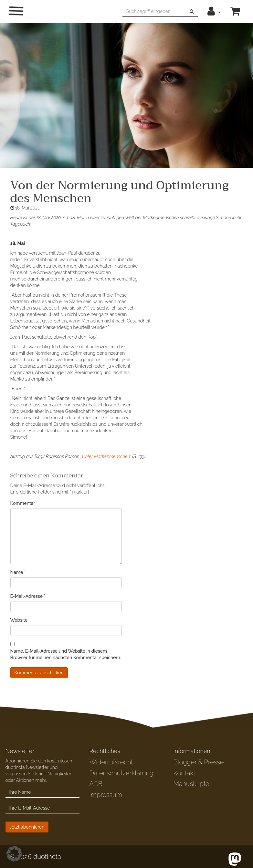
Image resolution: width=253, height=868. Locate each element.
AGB (96, 784)
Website (19, 620)
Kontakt (184, 773)
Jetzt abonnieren (27, 827)
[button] (214, 11)
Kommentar (24, 503)
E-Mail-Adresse (28, 596)
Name (18, 572)
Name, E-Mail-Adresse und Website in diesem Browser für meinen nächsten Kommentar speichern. (66, 654)
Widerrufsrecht (111, 762)
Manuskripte (191, 784)
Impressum (105, 795)
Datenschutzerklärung (121, 773)
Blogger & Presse (198, 762)
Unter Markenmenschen (106, 456)
